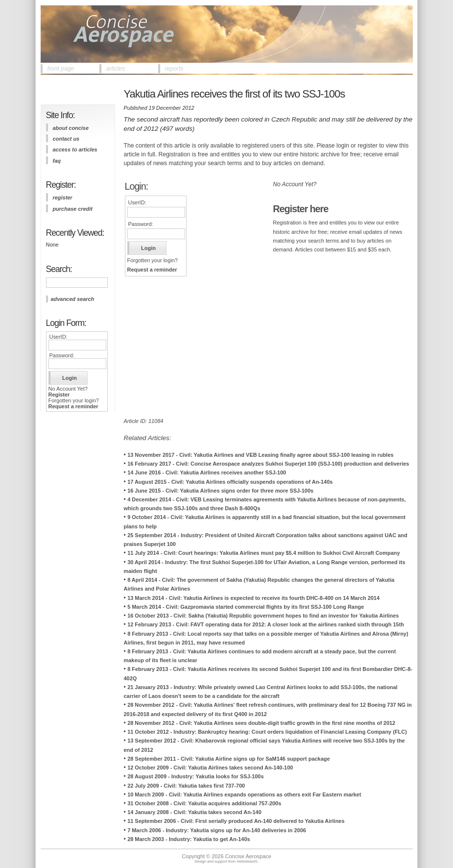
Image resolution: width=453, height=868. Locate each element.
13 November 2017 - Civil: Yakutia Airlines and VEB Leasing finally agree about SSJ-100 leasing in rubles (260, 455)
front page (61, 69)
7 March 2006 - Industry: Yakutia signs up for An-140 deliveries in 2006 (217, 830)
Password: (62, 355)
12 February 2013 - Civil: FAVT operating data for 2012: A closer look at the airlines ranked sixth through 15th (266, 624)
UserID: (59, 337)
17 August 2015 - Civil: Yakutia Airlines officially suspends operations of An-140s (230, 482)
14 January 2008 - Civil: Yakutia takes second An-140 (194, 812)
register (63, 198)
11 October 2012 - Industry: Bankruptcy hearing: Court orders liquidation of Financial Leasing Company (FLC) (267, 732)
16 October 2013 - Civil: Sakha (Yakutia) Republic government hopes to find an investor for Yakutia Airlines (263, 616)
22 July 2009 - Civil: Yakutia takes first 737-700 (186, 786)
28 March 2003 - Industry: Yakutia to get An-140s (189, 839)
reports (174, 69)
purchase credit (73, 209)
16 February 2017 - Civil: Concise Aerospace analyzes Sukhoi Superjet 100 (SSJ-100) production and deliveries (268, 464)
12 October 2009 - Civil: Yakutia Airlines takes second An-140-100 (210, 768)
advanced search (73, 299)
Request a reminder (73, 406)
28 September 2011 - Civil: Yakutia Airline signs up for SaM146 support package (228, 759)
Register (59, 395)
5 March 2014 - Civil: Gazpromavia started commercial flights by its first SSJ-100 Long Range (246, 607)
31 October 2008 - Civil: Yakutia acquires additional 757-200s (204, 803)
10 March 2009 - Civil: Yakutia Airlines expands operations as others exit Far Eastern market (244, 794)
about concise (71, 128)
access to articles (75, 149)
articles (116, 69)
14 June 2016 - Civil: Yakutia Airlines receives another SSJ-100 (207, 472)
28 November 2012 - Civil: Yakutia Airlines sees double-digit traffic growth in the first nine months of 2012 (261, 723)
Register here (300, 209)
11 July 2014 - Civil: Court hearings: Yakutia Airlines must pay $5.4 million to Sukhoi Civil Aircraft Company (263, 553)
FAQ (57, 161)
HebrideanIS (247, 861)
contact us (66, 139)
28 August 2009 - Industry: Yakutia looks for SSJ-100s (195, 776)
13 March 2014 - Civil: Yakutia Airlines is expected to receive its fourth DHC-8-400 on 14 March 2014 (253, 598)
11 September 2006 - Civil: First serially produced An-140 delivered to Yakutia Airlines (236, 821)
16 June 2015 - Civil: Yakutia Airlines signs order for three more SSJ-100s (220, 491)
